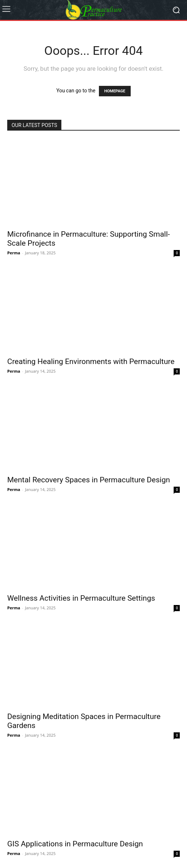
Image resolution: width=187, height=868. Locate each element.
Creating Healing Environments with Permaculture (91, 361)
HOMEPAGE (115, 91)
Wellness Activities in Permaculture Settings (81, 598)
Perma (14, 253)
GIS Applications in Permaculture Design (75, 844)
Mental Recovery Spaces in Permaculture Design (89, 480)
